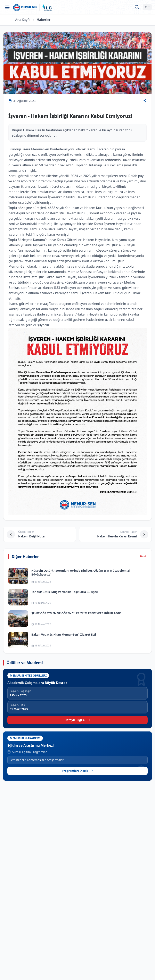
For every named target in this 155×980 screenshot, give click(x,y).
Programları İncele (77, 771)
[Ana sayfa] (25, 7)
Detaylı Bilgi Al (77, 720)
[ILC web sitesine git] (47, 7)
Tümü (143, 556)
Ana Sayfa (23, 20)
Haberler (44, 20)
